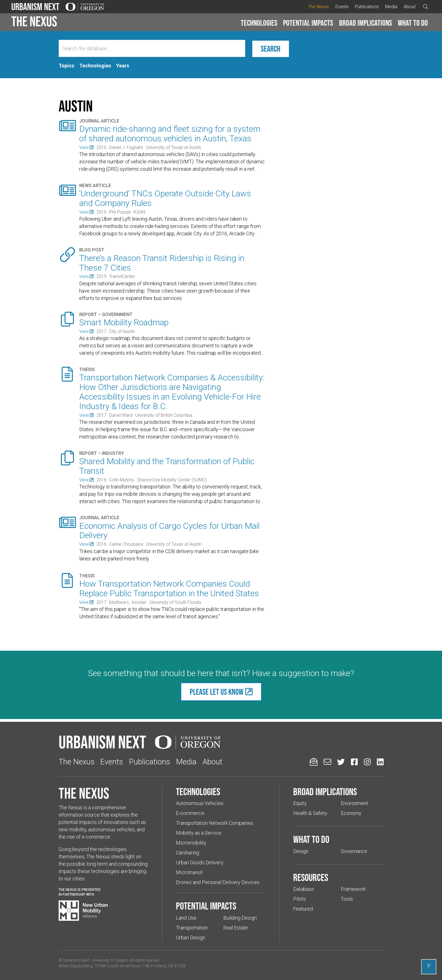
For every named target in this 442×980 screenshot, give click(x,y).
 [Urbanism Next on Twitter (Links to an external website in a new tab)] (341, 762)
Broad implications (366, 23)
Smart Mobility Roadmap (124, 322)
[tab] (66, 66)
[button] (259, 23)
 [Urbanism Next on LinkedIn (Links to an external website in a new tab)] (380, 762)
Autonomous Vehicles (200, 803)
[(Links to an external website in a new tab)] (86, 147)
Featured (303, 909)
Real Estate (236, 928)
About (410, 7)
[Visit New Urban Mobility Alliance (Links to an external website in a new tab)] (83, 911)
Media (391, 7)
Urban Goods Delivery (200, 862)
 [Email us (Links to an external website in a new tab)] (327, 762)
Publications (367, 7)
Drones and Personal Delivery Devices (218, 882)
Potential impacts (308, 23)
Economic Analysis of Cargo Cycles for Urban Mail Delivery (169, 531)
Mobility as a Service (199, 833)
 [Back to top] (429, 966)
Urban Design (191, 938)
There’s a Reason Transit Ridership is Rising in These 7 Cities (162, 263)
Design (301, 851)
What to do (413, 23)
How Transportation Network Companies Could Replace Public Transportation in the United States (169, 588)
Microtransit (189, 872)
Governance (354, 851)
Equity (300, 803)
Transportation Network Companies (215, 823)
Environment (354, 803)
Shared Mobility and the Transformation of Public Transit (167, 466)
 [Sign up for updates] (314, 762)
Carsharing (187, 853)
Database (304, 889)
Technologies (259, 23)
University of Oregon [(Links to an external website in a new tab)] (110, 960)
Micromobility (191, 843)
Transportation (192, 928)
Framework (353, 889)
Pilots (300, 899)
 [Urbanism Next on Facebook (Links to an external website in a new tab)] (354, 762)
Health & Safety (310, 813)
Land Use (186, 918)
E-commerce (190, 813)
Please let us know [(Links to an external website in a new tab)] (217, 692)
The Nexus (319, 7)
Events (342, 7)
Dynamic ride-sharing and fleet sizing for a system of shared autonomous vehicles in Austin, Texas (170, 134)
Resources (311, 877)
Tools (347, 899)
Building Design (240, 918)
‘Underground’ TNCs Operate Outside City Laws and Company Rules (165, 198)
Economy (351, 813)
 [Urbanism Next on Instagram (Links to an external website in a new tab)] (367, 762)
